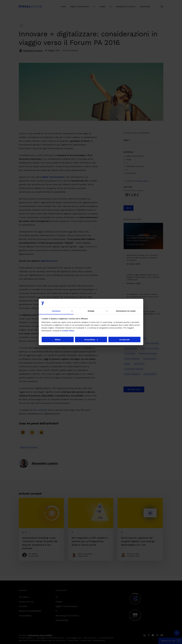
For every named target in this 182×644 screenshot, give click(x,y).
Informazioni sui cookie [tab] (126, 311)
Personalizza (91, 339)
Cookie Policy (68, 331)
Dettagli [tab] (91, 311)
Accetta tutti (124, 339)
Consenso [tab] (56, 311)
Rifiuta (58, 339)
